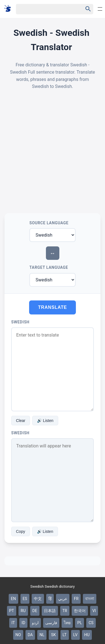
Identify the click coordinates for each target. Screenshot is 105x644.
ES (25, 599)
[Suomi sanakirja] (9, 9)
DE (35, 611)
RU (23, 611)
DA (30, 635)
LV (75, 635)
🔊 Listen (45, 421)
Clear (21, 421)
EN (13, 599)
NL (42, 635)
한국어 (80, 611)
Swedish (20, 322)
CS (91, 623)
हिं (50, 599)
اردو (35, 623)
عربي (63, 599)
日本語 (50, 611)
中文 (38, 599)
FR (76, 599)
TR (65, 611)
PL (80, 623)
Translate (53, 307)
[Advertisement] (53, 152)
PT (12, 611)
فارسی (51, 623)
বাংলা (90, 599)
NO (18, 635)
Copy (21, 531)
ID (23, 623)
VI (94, 611)
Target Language (49, 267)
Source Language (49, 223)
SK (53, 635)
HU (87, 635)
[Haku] (45, 9)
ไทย (67, 623)
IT (13, 623)
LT (65, 635)
